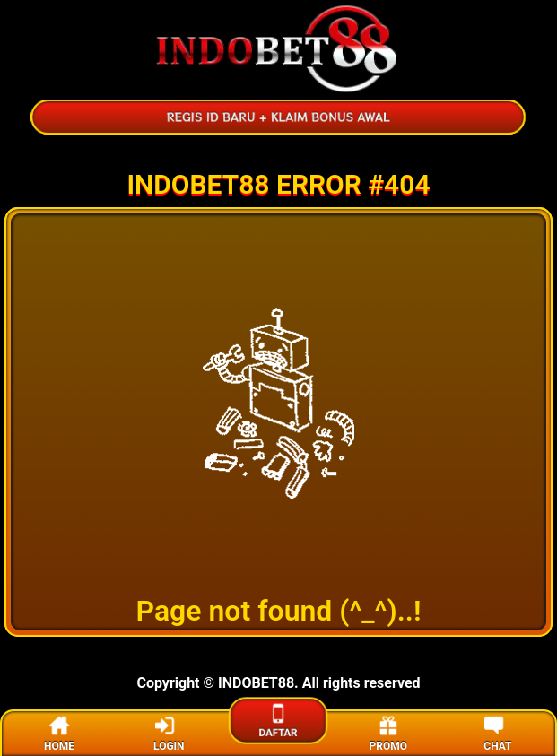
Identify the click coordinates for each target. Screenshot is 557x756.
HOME (59, 732)
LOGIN (169, 732)
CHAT (497, 732)
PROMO (387, 732)
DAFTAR (278, 720)
